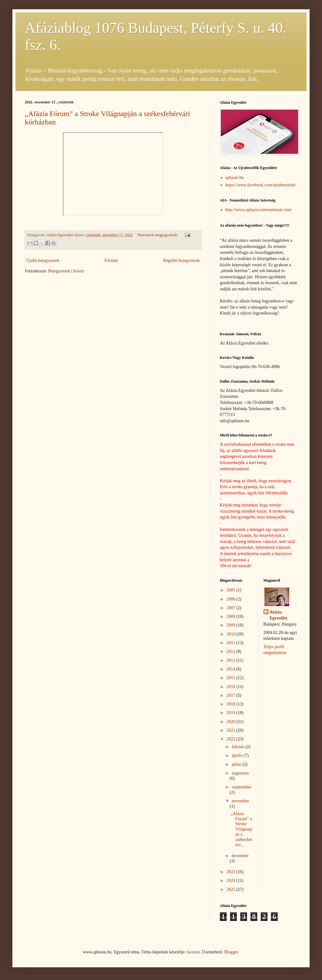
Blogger (231, 952)
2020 (232, 722)
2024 (232, 880)
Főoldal (111, 260)
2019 (232, 713)
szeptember (241, 787)
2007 (232, 608)
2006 (232, 599)
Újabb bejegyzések (43, 260)
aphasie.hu (235, 178)
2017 (232, 695)
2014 (232, 669)
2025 (232, 889)
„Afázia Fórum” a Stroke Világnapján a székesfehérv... (241, 829)
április (238, 755)
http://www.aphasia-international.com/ (259, 210)
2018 (232, 704)
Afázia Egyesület (279, 615)
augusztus (240, 773)
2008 (232, 616)
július (237, 764)
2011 (231, 643)
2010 (232, 634)
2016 (232, 687)
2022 (232, 739)
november (240, 801)
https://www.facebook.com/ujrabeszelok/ (261, 185)
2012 (232, 651)
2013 (232, 660)
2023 (232, 872)
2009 (232, 625)
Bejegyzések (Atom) (66, 271)
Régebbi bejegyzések (181, 260)
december (240, 856)
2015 (232, 678)
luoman (193, 952)
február (238, 747)
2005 (232, 590)
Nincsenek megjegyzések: (158, 235)
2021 (232, 730)
